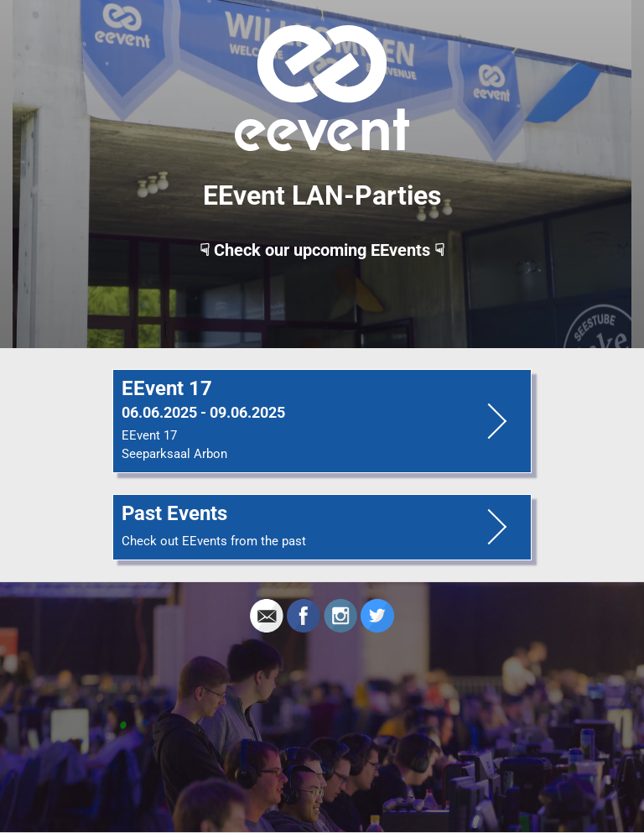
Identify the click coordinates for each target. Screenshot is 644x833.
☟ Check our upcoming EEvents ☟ (322, 250)
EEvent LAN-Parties (322, 195)
